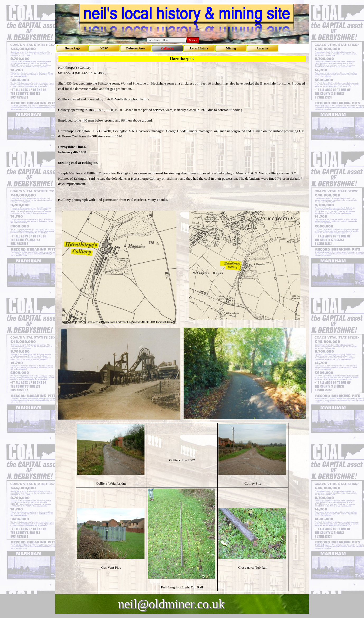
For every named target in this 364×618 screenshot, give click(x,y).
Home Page (72, 48)
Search (193, 40)
